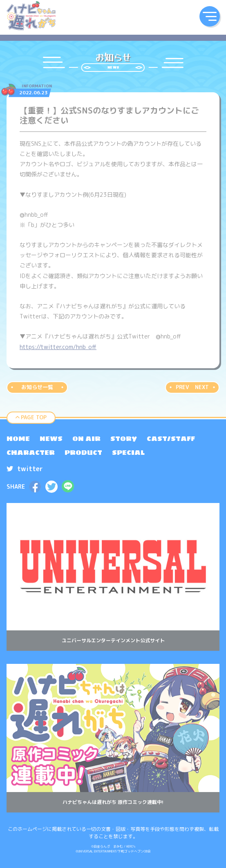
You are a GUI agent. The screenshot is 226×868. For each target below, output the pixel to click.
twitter (25, 469)
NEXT (202, 387)
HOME (18, 438)
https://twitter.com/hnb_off (58, 347)
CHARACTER (31, 452)
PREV (182, 387)
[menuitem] (18, 438)
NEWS (51, 438)
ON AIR (86, 438)
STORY (124, 438)
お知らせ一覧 (37, 387)
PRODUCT (83, 452)
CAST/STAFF (171, 438)
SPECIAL (128, 452)
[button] (210, 16)
